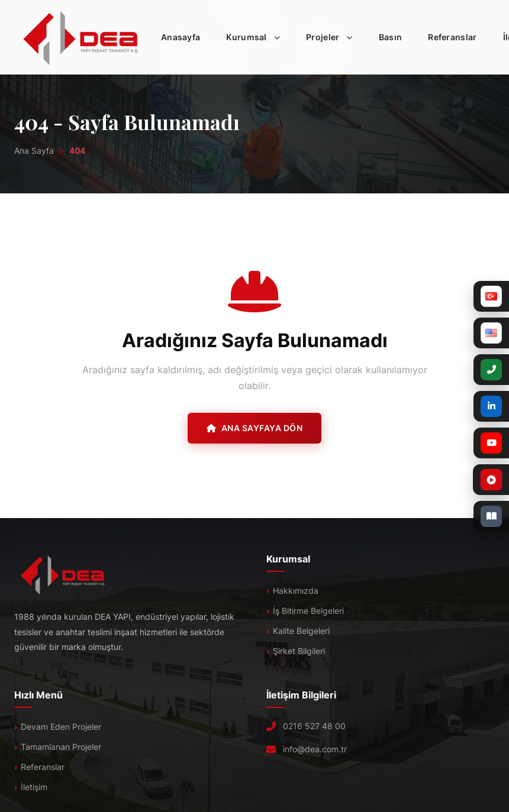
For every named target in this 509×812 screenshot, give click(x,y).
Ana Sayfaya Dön (254, 428)
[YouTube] (491, 443)
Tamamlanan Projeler (61, 747)
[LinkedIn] (491, 406)
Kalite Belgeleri (301, 631)
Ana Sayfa (34, 151)
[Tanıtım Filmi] (463, 480)
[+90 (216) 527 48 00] (491, 370)
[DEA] (81, 37)
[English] (491, 333)
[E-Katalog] (491, 516)
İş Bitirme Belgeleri (308, 611)
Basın (391, 37)
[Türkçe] (491, 296)
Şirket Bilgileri (299, 651)
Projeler (333, 37)
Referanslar (452, 37)
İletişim (34, 787)
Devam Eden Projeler (61, 727)
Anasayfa (181, 37)
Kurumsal (257, 37)
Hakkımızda (296, 591)
